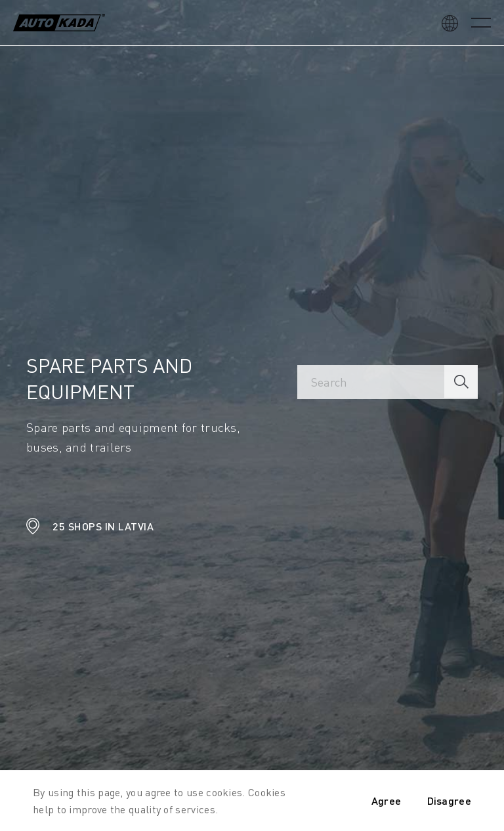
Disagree (449, 800)
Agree (387, 800)
